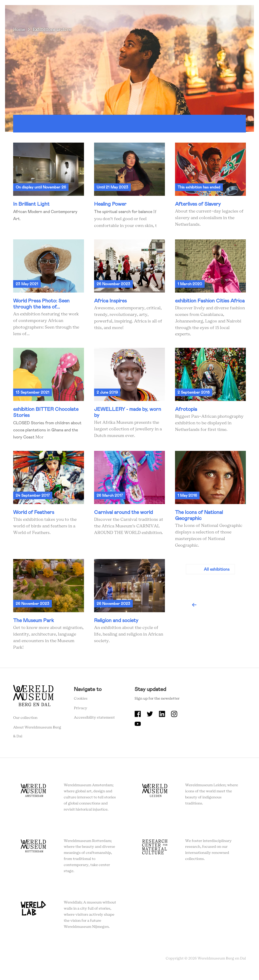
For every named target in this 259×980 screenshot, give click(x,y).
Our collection (25, 722)
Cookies (81, 702)
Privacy (81, 712)
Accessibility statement (94, 722)
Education (188, 3)
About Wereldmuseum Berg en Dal (140, 3)
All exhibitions (217, 573)
